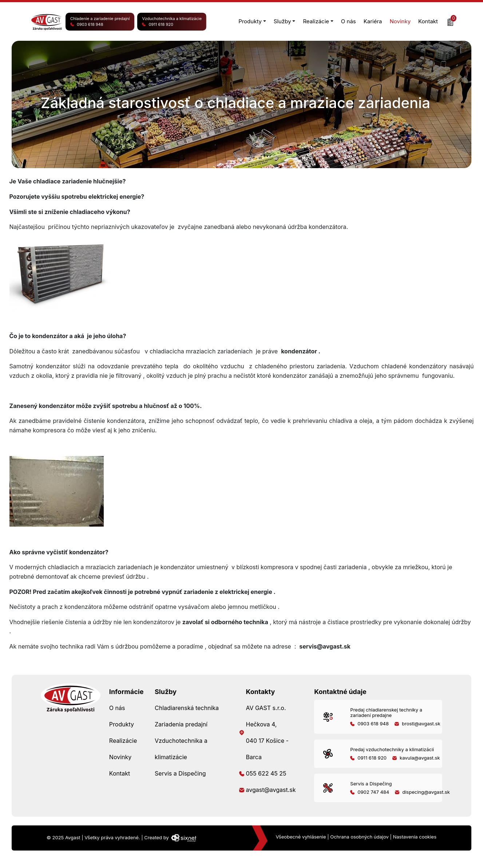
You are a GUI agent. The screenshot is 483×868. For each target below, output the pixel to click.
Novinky (400, 21)
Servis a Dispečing (180, 773)
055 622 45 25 (266, 773)
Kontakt (428, 21)
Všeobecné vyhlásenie (301, 837)
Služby (282, 21)
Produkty (250, 21)
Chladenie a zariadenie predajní (100, 22)
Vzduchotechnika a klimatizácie (172, 22)
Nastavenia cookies (415, 837)
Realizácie (316, 21)
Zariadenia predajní (181, 724)
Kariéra (373, 21)
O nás (349, 21)
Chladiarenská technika (187, 708)
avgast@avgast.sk (271, 790)
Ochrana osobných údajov (359, 837)
